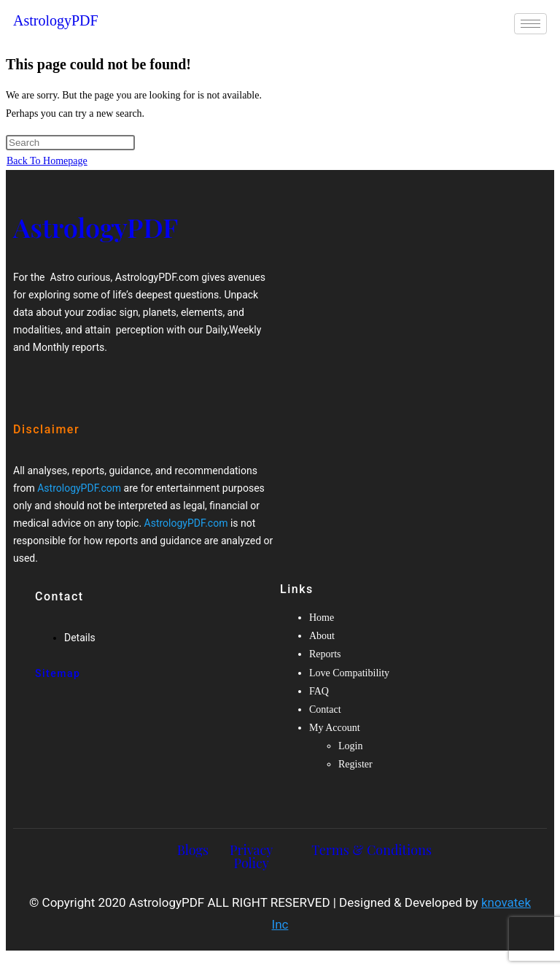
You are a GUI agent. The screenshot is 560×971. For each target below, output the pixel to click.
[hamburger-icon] (530, 24)
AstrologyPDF (56, 20)
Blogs (193, 850)
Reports (325, 654)
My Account (335, 728)
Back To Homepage (47, 161)
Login (350, 746)
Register (355, 764)
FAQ (319, 691)
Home (322, 618)
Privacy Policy (251, 856)
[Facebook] (31, 377)
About (322, 636)
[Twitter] (55, 377)
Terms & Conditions (372, 850)
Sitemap (58, 673)
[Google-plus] (79, 377)
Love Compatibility (349, 673)
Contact (325, 709)
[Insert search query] (70, 143)
